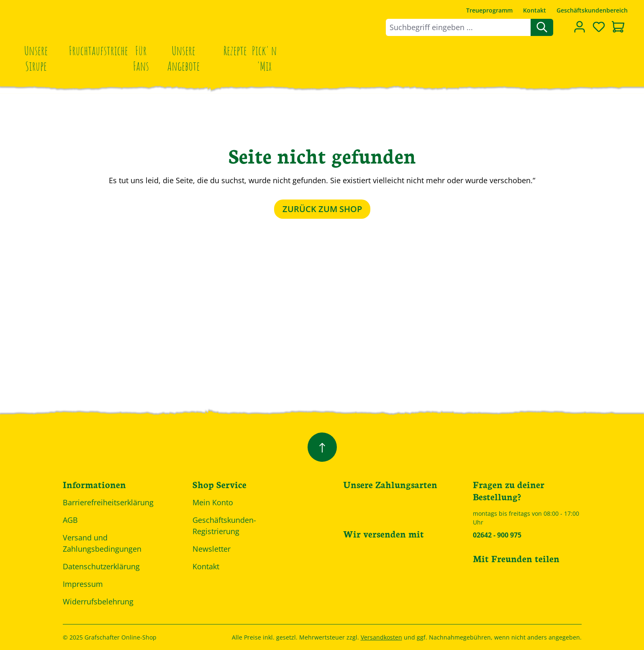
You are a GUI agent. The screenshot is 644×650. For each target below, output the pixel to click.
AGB (70, 520)
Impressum (83, 584)
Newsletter (212, 549)
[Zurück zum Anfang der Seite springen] (322, 447)
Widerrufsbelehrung (98, 601)
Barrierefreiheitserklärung (108, 502)
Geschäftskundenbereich (592, 10)
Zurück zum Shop (322, 209)
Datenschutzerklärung (101, 566)
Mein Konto (213, 502)
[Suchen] (542, 27)
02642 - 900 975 (497, 535)
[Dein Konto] (580, 27)
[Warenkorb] (618, 28)
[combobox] (458, 27)
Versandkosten (381, 637)
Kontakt (535, 10)
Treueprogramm (489, 10)
